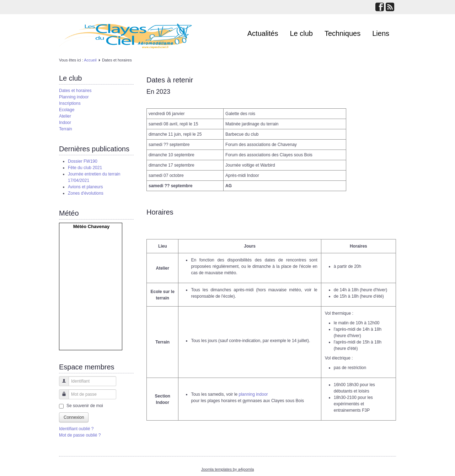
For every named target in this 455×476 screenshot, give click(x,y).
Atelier (65, 116)
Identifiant (61, 385)
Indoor (65, 123)
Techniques (342, 33)
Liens (381, 33)
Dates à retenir (170, 80)
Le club (302, 33)
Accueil (90, 60)
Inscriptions (70, 103)
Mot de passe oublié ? (80, 435)
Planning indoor (74, 97)
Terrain (66, 129)
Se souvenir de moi (85, 406)
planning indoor (253, 394)
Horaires (160, 212)
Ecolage (67, 110)
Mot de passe (61, 398)
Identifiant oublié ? (76, 429)
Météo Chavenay (92, 226)
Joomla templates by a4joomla (228, 469)
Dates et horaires (75, 91)
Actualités (263, 33)
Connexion (74, 417)
